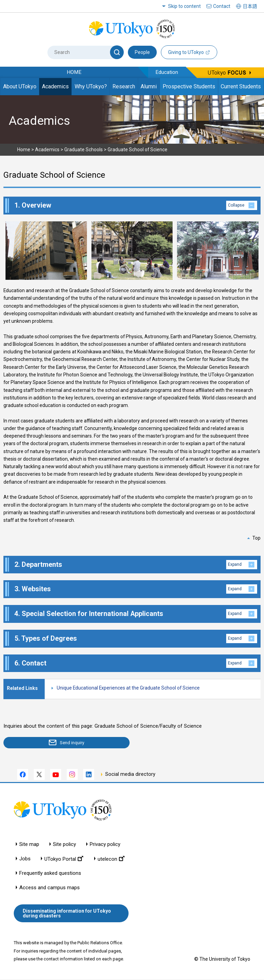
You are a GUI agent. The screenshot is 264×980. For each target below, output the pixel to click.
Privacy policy (105, 845)
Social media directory (130, 775)
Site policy (64, 845)
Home (24, 150)
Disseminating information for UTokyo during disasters (67, 914)
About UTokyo (20, 86)
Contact (222, 6)
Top (256, 538)
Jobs (25, 860)
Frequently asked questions (50, 874)
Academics (55, 86)
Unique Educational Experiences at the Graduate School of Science (128, 688)
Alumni (149, 86)
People (142, 52)
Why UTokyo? (91, 86)
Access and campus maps (49, 888)
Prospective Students (189, 86)
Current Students (241, 86)
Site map (29, 845)
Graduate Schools (84, 150)
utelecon (111, 860)
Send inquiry (43, 743)
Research (124, 86)
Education (167, 72)
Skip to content (184, 6)
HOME (74, 72)
